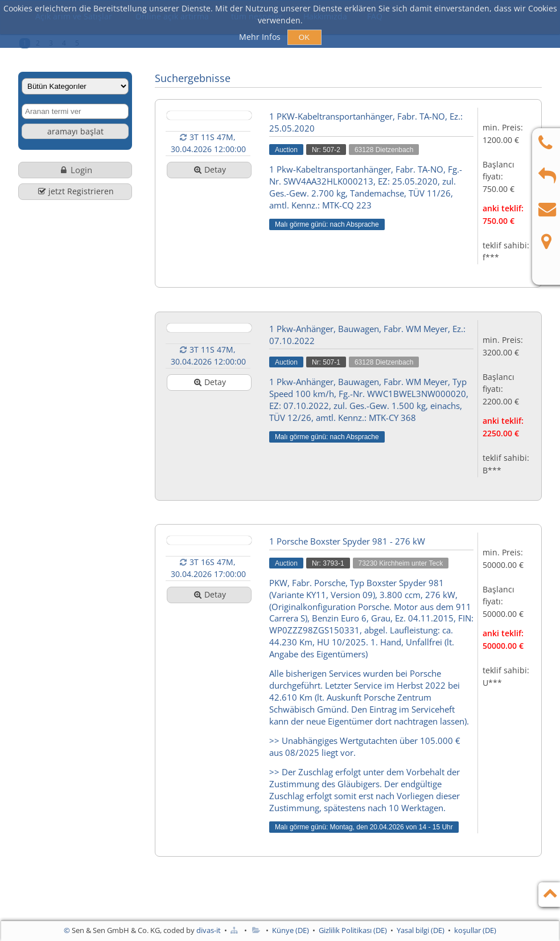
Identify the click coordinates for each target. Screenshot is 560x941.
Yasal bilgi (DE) (421, 930)
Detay (209, 169)
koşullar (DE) (475, 930)
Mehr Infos (261, 37)
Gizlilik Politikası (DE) (353, 930)
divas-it (209, 930)
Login (75, 170)
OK (304, 37)
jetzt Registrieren (75, 191)
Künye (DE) (291, 930)
